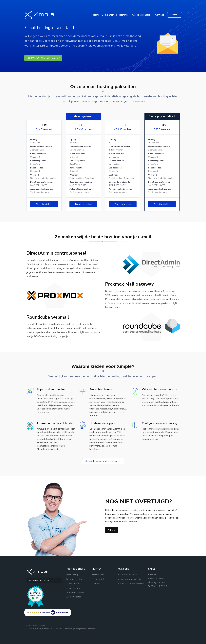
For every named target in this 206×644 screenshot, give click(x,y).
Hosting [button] (123, 15)
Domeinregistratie (75, 593)
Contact (160, 15)
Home (96, 15)
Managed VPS (73, 584)
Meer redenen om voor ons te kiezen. (103, 461)
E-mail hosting (73, 588)
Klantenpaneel (99, 575)
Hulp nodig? (98, 579)
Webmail (96, 584)
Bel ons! (112, 530)
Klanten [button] (173, 15)
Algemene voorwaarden (130, 579)
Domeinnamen (109, 15)
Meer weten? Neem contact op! (43, 58)
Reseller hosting (74, 579)
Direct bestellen (44, 204)
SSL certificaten (74, 597)
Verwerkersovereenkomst (131, 584)
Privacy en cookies (128, 575)
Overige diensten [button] (141, 15)
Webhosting (72, 575)
